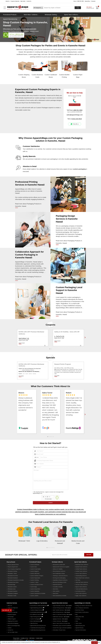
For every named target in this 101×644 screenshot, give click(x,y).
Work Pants (56, 593)
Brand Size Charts (80, 610)
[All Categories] (38, 8)
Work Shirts (56, 589)
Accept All (95, 643)
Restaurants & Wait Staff (59, 565)
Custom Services (57, 621)
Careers (10, 628)
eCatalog (78, 619)
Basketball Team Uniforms (82, 565)
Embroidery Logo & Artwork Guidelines (62, 626)
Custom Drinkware (35, 565)
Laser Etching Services (58, 612)
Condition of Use (24, 638)
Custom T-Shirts (34, 582)
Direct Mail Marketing (35, 621)
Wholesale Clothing (51, 15)
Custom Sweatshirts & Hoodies (38, 593)
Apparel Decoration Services (60, 603)
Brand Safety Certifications (82, 612)
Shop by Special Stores (13, 565)
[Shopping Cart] (97, 8)
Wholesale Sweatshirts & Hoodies (16, 580)
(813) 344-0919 (77, 119)
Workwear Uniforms (57, 562)
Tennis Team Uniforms (81, 593)
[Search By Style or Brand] (59, 8)
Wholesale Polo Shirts (13, 576)
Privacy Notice (16, 638)
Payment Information (81, 630)
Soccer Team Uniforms (81, 573)
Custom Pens (34, 567)
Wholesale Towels (12, 596)
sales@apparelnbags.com (75, 115)
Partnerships (11, 617)
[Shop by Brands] (11, 562)
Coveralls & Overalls (58, 587)
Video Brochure (34, 623)
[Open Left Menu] (5, 8)
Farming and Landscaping (59, 578)
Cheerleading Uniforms (81, 576)
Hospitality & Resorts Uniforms (60, 580)
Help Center (23, 1)
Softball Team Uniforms (81, 569)
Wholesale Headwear (13, 578)
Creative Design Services (36, 610)
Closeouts (93, 1)
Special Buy (87, 1)
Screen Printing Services (59, 608)
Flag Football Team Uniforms (82, 578)
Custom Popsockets (35, 578)
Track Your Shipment (13, 608)
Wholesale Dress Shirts (13, 582)
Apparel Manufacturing (10, 19)
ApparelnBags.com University (82, 603)
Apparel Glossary (79, 628)
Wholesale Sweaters (13, 591)
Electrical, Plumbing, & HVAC (60, 582)
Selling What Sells (80, 617)
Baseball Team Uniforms (81, 567)
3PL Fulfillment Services (36, 614)
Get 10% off (6, 610)
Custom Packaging (35, 619)
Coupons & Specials (12, 612)
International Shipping (13, 623)
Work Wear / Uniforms (31, 15)
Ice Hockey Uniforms (80, 591)
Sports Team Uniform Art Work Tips (61, 623)
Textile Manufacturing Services (38, 630)
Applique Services (57, 619)
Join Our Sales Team (13, 632)
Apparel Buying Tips (80, 626)
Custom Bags (34, 587)
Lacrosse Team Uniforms (81, 585)
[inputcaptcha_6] (52, 497)
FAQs (77, 621)
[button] (48, 437)
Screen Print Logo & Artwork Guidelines (62, 628)
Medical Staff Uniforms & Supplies (61, 567)
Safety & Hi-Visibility (58, 569)
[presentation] (85, 538)
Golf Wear (78, 580)
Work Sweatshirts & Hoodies (60, 596)
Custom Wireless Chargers (37, 576)
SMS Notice (32, 638)
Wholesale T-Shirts (12, 573)
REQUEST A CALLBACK (75, 105)
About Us (8, 1)
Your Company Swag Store (14, 569)
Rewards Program (12, 614)
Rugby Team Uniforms (81, 596)
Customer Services (12, 603)
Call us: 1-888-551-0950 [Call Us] (78, 1)
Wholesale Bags (11, 585)
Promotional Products (10, 15)
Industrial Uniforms (57, 585)
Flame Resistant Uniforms (59, 571)
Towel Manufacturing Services (38, 628)
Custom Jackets (34, 596)
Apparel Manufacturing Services (38, 626)
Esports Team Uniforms (81, 587)
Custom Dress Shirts (35, 589)
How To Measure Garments (82, 608)
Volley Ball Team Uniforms (82, 582)
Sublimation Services (58, 617)
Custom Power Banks (35, 569)
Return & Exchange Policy (14, 626)
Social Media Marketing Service (38, 612)
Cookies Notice (39, 638)
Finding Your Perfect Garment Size (84, 606)
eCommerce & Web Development (39, 606)
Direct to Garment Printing (59, 614)
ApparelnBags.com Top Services (38, 603)
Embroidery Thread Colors (59, 630)
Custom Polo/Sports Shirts (37, 585)
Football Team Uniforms (81, 571)
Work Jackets (56, 591)
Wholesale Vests (12, 589)
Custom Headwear (35, 591)
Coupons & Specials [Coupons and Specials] (15, 1)
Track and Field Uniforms (81, 589)
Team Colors (79, 623)
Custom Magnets (35, 571)
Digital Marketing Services (36, 608)
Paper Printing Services (36, 617)
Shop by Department (13, 567)
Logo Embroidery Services (59, 606)
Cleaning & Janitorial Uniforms (60, 576)
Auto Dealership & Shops (59, 573)
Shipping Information (13, 621)
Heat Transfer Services (58, 610)
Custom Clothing (34, 580)
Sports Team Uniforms (71, 15)
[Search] (78, 8)
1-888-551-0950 (19, 34)
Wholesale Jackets (12, 587)
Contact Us (29, 1)
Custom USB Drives (35, 573)
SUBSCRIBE (89, 555)
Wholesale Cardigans (13, 593)
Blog (76, 614)
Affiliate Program (12, 619)
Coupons (51, 325)
